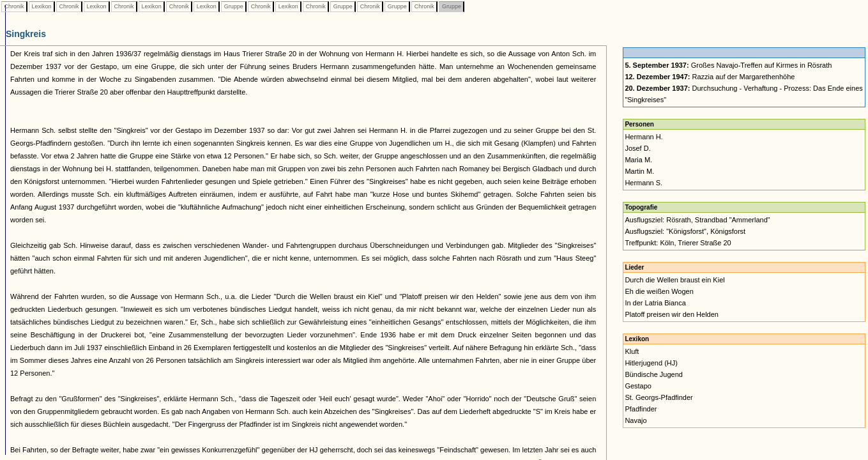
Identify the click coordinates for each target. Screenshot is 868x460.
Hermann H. (643, 137)
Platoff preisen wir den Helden (672, 314)
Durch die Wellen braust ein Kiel (674, 280)
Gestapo (638, 386)
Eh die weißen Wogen (659, 291)
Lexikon (42, 6)
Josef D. (637, 148)
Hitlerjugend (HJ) (651, 363)
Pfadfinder (641, 409)
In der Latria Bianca (655, 303)
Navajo (636, 420)
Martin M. (639, 171)
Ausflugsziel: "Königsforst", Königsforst (685, 231)
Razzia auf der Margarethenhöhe (710, 77)
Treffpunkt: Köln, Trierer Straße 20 (678, 243)
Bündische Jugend (654, 374)
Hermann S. (643, 183)
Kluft (632, 351)
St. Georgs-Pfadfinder (659, 397)
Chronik (14, 6)
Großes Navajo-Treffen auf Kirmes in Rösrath (728, 65)
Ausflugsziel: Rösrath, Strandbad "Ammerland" (697, 220)
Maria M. (638, 160)
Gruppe (233, 6)
